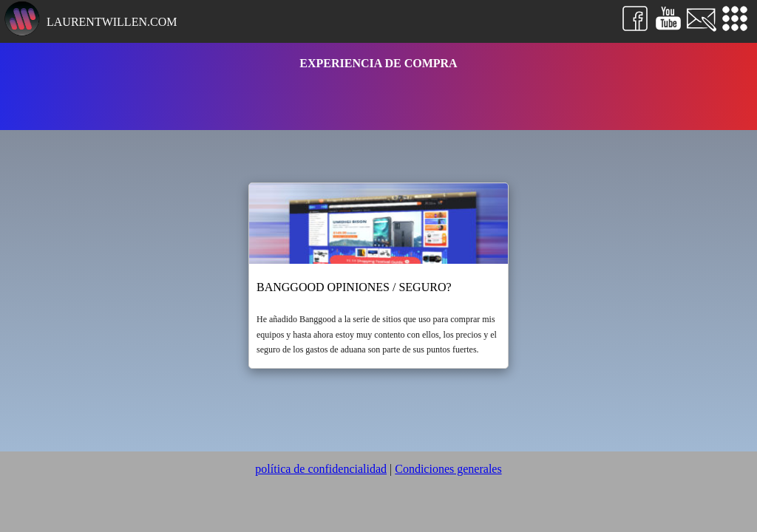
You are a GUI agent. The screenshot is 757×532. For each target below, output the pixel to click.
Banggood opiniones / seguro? (354, 287)
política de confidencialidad (321, 469)
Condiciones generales (448, 469)
